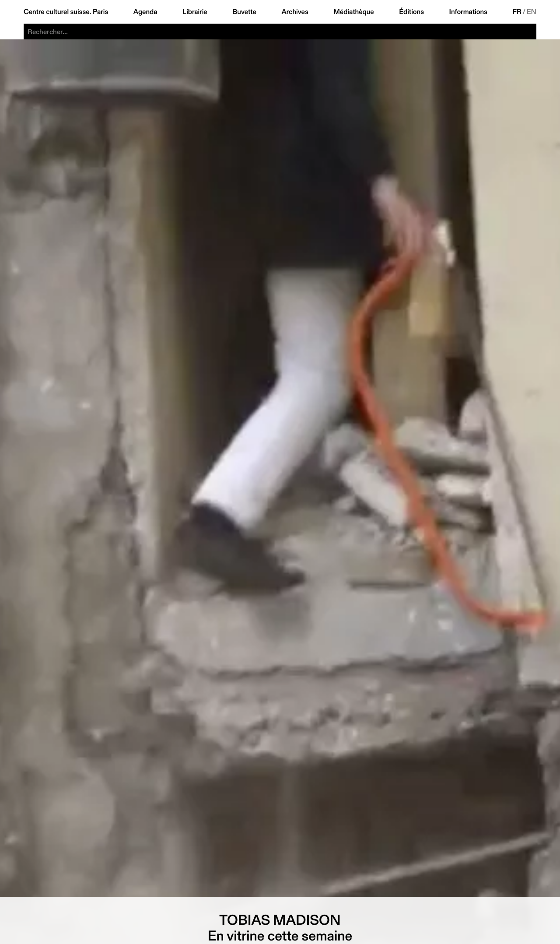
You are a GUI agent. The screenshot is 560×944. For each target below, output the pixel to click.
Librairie (195, 12)
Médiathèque (353, 12)
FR (517, 12)
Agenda (145, 12)
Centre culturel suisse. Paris (66, 12)
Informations (468, 12)
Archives (295, 12)
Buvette (244, 12)
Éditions (411, 12)
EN (532, 12)
